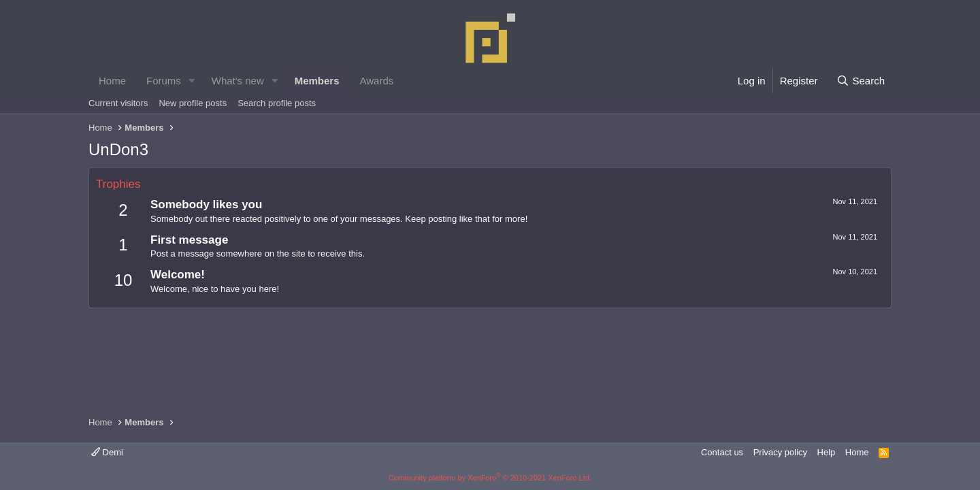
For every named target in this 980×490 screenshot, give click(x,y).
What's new (238, 81)
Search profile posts (277, 103)
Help (827, 452)
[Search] (861, 81)
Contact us (722, 452)
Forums (164, 81)
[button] (192, 81)
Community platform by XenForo (490, 478)
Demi (107, 452)
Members (317, 81)
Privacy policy (780, 452)
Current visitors (118, 103)
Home (112, 81)
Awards (377, 81)
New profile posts (193, 103)
